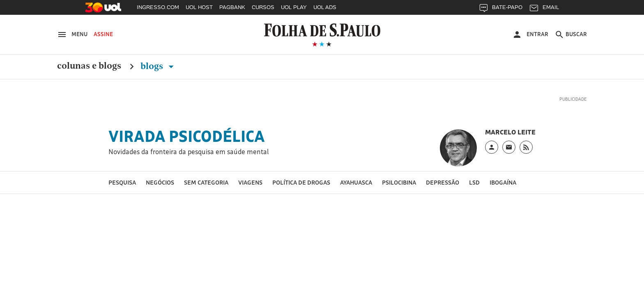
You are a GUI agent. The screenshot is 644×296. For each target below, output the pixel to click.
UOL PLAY (294, 7)
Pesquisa (122, 182)
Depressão (443, 182)
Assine (103, 34)
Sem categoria (206, 182)
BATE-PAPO (500, 9)
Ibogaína (503, 182)
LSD (474, 182)
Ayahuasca (356, 182)
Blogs (159, 66)
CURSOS (263, 7)
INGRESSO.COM (158, 7)
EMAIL (544, 9)
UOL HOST (199, 7)
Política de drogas (301, 182)
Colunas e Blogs (89, 66)
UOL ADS (325, 7)
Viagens (250, 182)
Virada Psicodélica (187, 136)
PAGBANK (232, 7)
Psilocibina (399, 182)
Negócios (160, 182)
